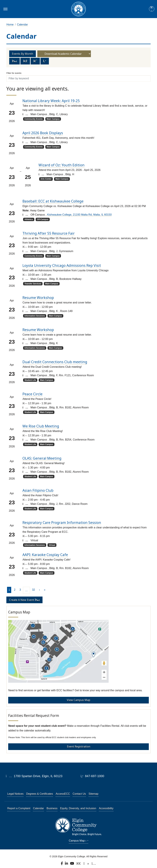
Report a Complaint (19, 808)
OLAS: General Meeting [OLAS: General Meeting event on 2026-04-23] (42, 458)
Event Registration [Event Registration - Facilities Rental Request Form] (79, 746)
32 (33, 590)
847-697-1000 (92, 776)
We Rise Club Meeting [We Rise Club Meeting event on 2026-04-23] (41, 426)
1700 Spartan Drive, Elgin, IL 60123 (34, 776)
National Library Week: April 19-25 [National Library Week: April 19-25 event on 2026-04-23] (51, 101)
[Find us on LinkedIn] (67, 864)
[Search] (152, 9)
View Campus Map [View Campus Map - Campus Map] (78, 700)
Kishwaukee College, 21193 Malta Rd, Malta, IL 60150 (79, 215)
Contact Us (79, 794)
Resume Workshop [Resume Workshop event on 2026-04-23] (38, 298)
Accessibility (106, 808)
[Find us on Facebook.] (62, 864)
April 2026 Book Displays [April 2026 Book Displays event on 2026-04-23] (43, 133)
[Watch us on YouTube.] (72, 864)
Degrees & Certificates (40, 794)
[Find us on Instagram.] (94, 864)
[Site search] (152, 9)
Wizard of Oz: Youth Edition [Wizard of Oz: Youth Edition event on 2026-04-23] (62, 165)
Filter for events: (14, 73)
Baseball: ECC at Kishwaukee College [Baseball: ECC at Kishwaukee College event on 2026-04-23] (53, 201)
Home (10, 25)
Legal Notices (15, 794)
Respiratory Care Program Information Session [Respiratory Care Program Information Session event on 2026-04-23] (62, 523)
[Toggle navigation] (5, 9)
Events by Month (23, 54)
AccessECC (63, 794)
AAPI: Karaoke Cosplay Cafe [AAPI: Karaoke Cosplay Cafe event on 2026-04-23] (45, 555)
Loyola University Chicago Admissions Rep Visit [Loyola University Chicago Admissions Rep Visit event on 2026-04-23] (62, 265)
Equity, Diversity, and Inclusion (78, 808)
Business (52, 808)
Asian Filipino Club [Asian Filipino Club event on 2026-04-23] (38, 490)
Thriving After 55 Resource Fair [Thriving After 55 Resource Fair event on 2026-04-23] (49, 233)
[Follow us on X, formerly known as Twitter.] (79, 864)
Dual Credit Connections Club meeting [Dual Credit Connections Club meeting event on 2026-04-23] (55, 362)
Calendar (23, 25)
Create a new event (24, 600)
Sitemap (93, 794)
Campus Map (78, 841)
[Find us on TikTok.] (86, 864)
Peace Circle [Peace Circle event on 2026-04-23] (32, 394)
